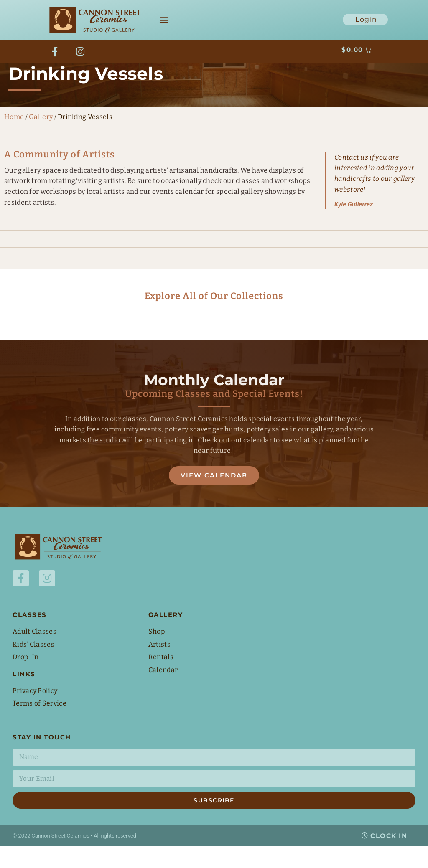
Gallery (41, 138)
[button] (164, 20)
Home (14, 138)
